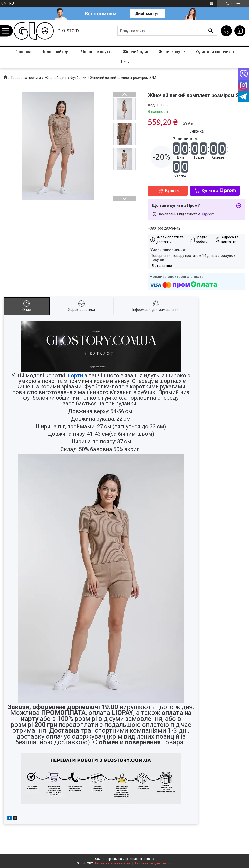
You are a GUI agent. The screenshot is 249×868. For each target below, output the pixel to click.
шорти (75, 375)
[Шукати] (211, 31)
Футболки (78, 78)
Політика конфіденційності (153, 863)
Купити (172, 190)
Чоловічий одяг (56, 52)
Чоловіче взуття (97, 52)
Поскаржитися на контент (113, 863)
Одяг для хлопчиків (215, 52)
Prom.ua (148, 859)
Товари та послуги (26, 78)
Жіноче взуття (172, 52)
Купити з (219, 190)
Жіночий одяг (136, 52)
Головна (23, 52)
